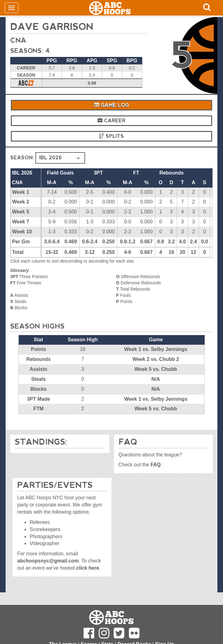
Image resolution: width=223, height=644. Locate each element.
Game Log (111, 105)
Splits (111, 136)
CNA (18, 40)
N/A (156, 379)
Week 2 (21, 202)
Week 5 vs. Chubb (156, 369)
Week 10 (22, 232)
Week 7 (21, 222)
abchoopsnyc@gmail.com (48, 561)
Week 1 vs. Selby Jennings (156, 349)
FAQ (156, 465)
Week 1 (21, 192)
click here (88, 568)
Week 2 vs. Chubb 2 (156, 359)
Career (111, 121)
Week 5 (21, 212)
